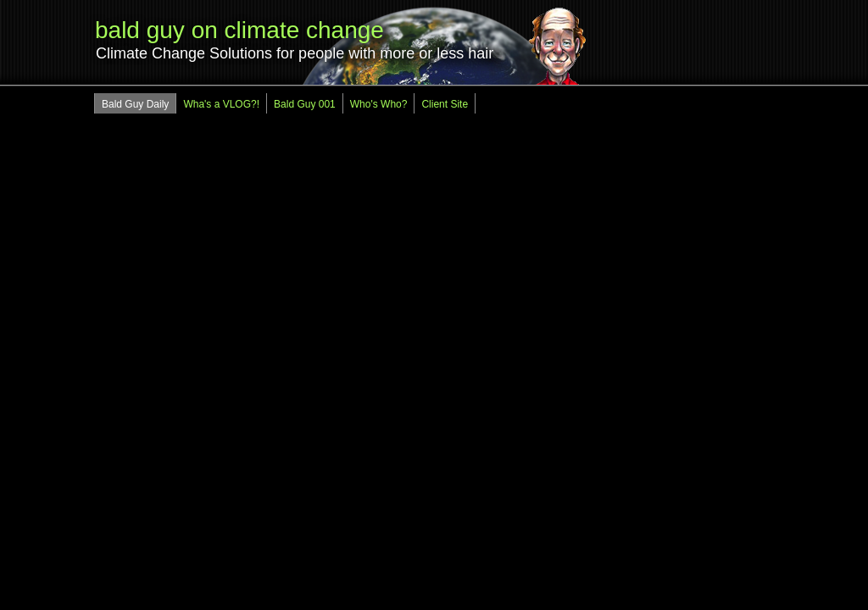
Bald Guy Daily (135, 104)
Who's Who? (379, 104)
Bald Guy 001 (305, 104)
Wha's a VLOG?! (221, 104)
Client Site (445, 104)
